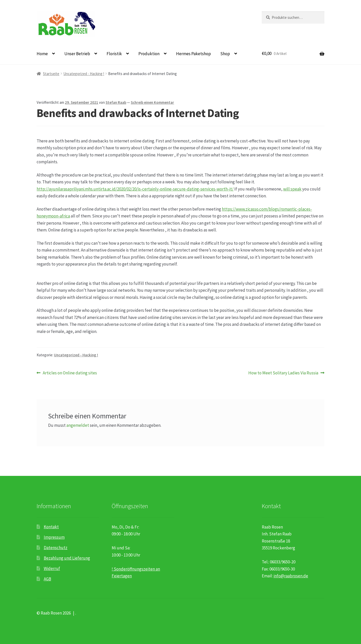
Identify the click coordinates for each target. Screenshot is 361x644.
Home (42, 54)
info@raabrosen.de (291, 576)
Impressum (54, 537)
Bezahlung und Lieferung (67, 558)
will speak (292, 189)
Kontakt (51, 527)
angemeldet (78, 425)
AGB (47, 579)
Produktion (149, 54)
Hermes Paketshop (193, 54)
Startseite (51, 74)
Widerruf (52, 568)
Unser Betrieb (77, 54)
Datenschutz (56, 548)
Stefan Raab (116, 102)
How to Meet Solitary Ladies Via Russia (283, 373)
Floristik (114, 54)
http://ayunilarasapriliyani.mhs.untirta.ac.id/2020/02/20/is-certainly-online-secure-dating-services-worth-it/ (135, 189)
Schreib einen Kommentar (152, 102)
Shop (225, 54)
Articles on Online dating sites (70, 373)
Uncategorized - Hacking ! (84, 74)
